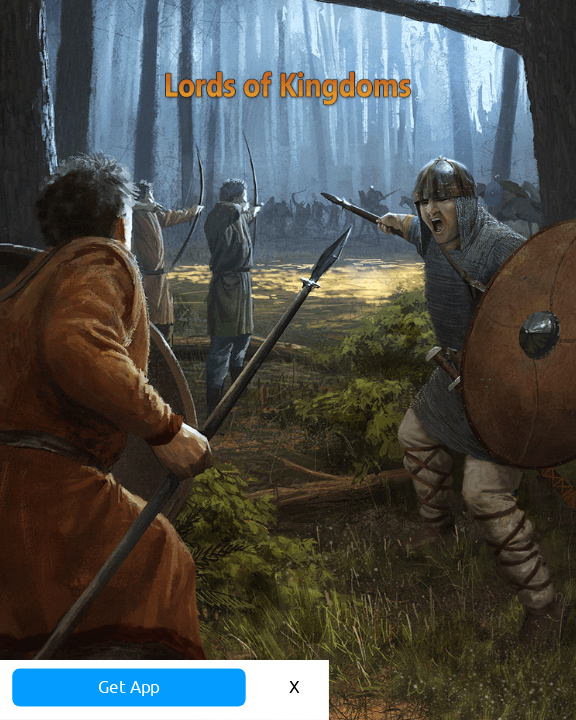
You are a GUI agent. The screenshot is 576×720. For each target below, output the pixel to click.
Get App (225, 662)
